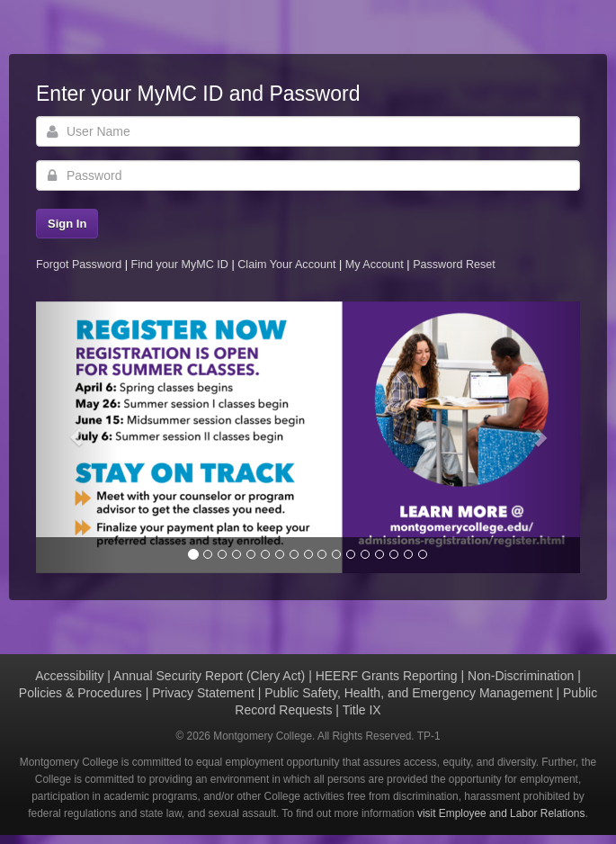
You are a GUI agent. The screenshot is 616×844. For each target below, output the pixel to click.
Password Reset (454, 265)
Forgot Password (79, 265)
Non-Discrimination (521, 676)
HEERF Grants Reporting (387, 676)
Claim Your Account (288, 265)
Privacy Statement (203, 693)
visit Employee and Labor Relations (501, 813)
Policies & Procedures (80, 693)
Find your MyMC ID (179, 265)
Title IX (362, 710)
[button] (77, 438)
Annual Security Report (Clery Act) (209, 676)
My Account (376, 265)
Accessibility (69, 676)
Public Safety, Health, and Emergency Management (408, 693)
